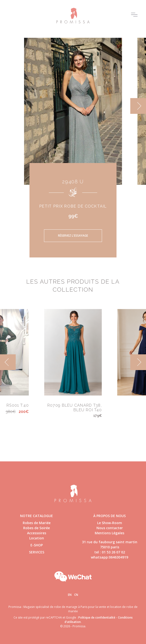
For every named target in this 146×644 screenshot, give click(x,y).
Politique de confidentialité (97, 617)
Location (37, 538)
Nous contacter (110, 528)
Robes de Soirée (36, 528)
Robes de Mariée (37, 523)
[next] (138, 106)
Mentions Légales (109, 533)
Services (37, 552)
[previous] (8, 362)
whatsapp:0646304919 (109, 557)
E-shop (37, 545)
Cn (76, 595)
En (70, 595)
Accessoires (37, 533)
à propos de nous (109, 516)
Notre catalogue (36, 516)
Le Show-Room (110, 523)
